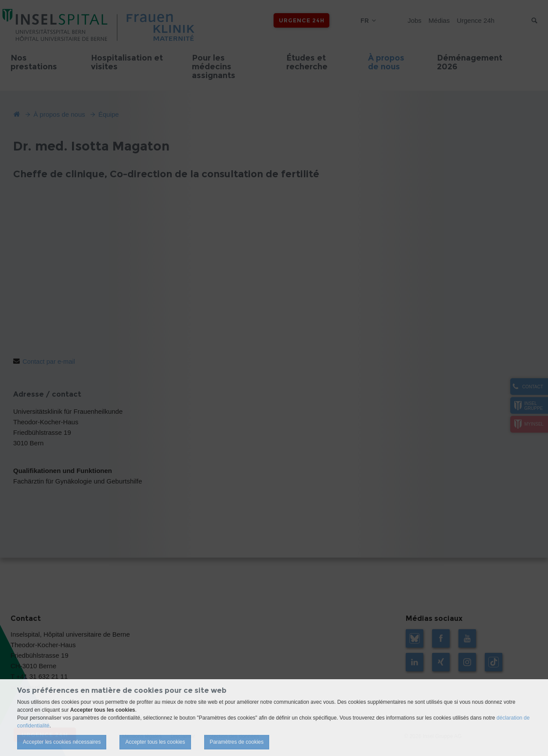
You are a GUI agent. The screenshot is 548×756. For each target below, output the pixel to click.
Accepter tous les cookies (155, 742)
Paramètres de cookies (237, 742)
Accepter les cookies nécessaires (62, 742)
